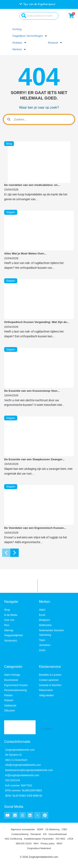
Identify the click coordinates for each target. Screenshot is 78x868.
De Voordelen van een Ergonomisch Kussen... (35, 528)
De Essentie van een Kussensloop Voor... (32, 391)
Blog (9, 144)
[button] (30, 36)
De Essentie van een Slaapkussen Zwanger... (34, 459)
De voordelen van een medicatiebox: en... (32, 185)
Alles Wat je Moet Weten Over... (25, 254)
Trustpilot (47, 729)
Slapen (11, 212)
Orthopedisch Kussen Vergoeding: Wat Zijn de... (37, 322)
